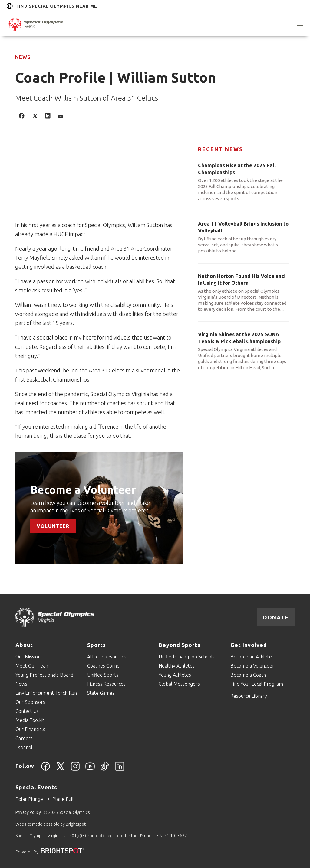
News (23, 57)
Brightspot (76, 824)
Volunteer (53, 526)
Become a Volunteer (83, 490)
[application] (99, 180)
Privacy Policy (28, 812)
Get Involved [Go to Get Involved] (249, 645)
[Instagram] (75, 770)
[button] (299, 24)
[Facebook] (46, 770)
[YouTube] (90, 770)
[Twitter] (60, 770)
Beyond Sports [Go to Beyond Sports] (180, 645)
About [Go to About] (24, 645)
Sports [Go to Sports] (97, 645)
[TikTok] (105, 770)
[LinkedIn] (120, 770)
